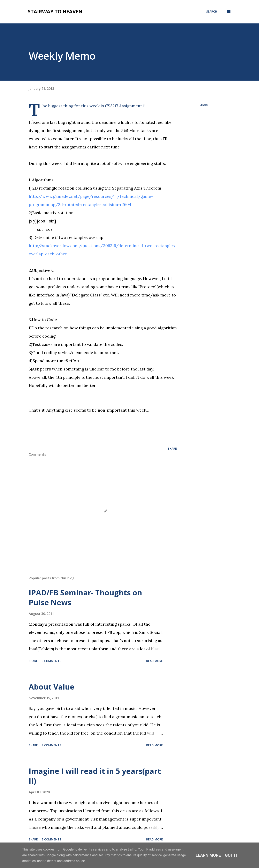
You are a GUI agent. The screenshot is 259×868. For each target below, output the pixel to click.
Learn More (208, 855)
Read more (155, 661)
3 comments (51, 839)
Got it (231, 855)
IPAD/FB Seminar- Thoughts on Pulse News (85, 598)
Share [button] (204, 105)
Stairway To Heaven (55, 11)
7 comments (51, 745)
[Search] (212, 12)
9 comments (51, 661)
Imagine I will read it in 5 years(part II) (95, 776)
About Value (52, 687)
